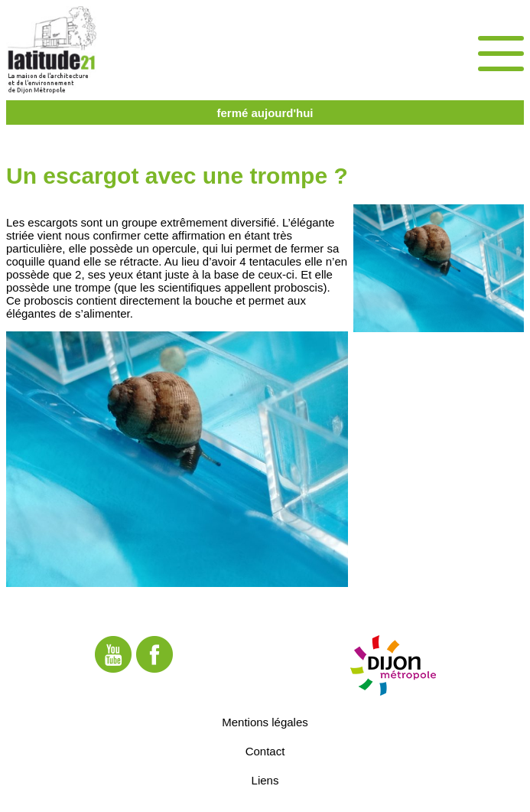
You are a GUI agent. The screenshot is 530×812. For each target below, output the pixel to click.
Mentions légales (265, 722)
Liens (265, 780)
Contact (265, 751)
